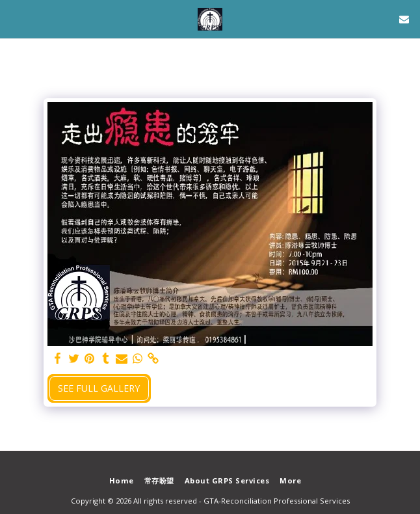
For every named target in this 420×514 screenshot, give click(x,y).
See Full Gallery (99, 388)
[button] (14, 19)
